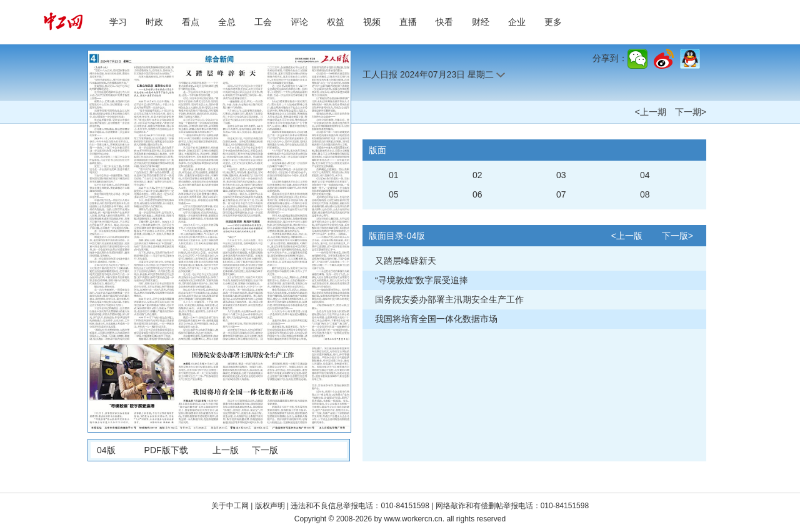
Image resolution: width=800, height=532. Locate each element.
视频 (372, 22)
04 (645, 175)
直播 (408, 22)
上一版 (226, 450)
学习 (118, 22)
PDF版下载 (166, 450)
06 (477, 194)
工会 (263, 22)
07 (561, 194)
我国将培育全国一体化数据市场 (436, 319)
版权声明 (271, 506)
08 (645, 194)
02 (477, 175)
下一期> (691, 112)
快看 (444, 22)
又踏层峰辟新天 (406, 261)
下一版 (265, 450)
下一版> (677, 236)
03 (561, 175)
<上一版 (627, 236)
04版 (106, 450)
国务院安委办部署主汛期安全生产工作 (449, 299)
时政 (154, 22)
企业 (517, 22)
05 (394, 194)
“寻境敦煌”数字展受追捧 (422, 280)
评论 (299, 22)
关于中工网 (230, 506)
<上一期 (651, 112)
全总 (227, 22)
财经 (481, 22)
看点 (191, 22)
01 (394, 175)
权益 (336, 22)
